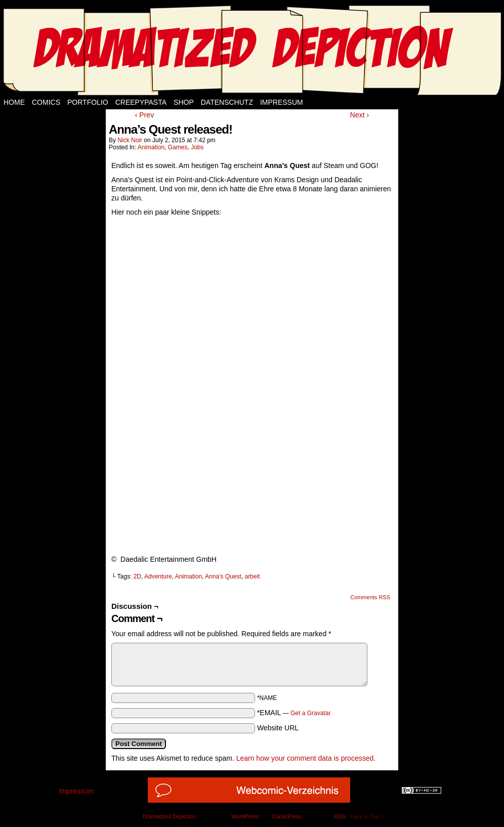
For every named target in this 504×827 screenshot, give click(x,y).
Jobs (197, 147)
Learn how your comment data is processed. (306, 758)
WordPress (245, 816)
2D (137, 576)
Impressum (282, 102)
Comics (46, 102)
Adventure (158, 576)
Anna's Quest (223, 576)
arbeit (252, 576)
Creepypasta (141, 102)
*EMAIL (294, 713)
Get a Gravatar (310, 713)
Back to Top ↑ (367, 816)
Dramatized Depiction (169, 816)
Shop (184, 102)
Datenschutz (227, 102)
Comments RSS (370, 597)
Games (178, 147)
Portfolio (88, 102)
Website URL (278, 728)
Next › (360, 115)
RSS (340, 816)
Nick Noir (130, 140)
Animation (151, 147)
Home (14, 102)
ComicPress (287, 816)
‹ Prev (144, 115)
